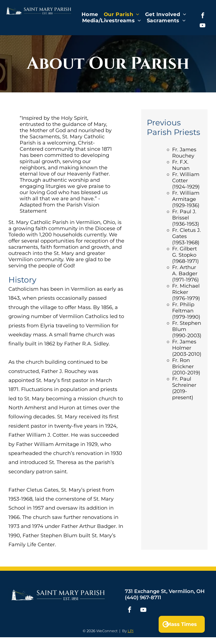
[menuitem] (90, 14)
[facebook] (203, 16)
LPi (131, 631)
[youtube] (202, 26)
